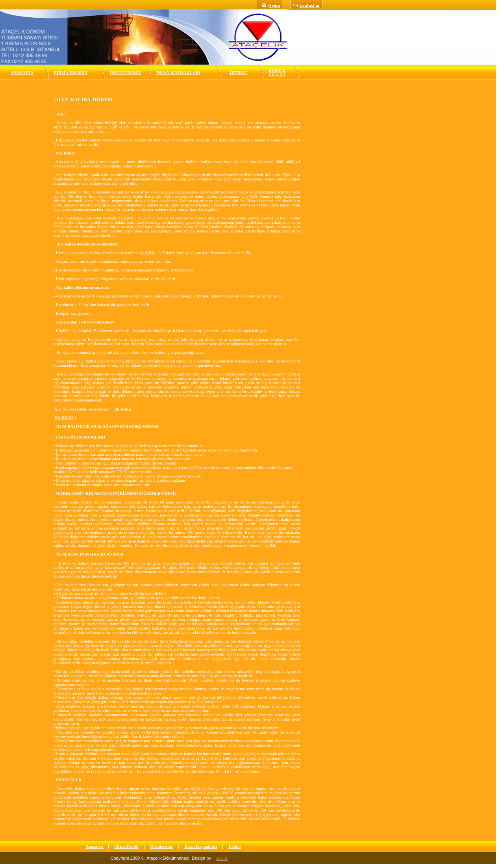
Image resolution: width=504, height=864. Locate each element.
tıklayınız (123, 409)
